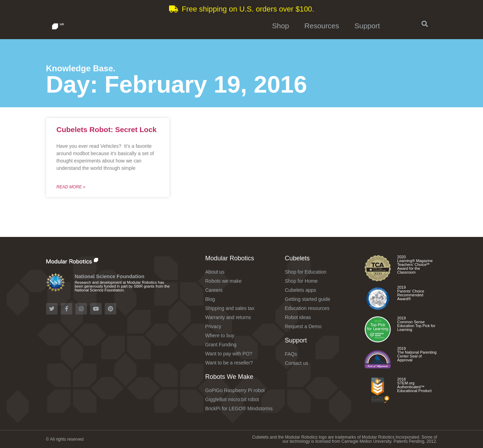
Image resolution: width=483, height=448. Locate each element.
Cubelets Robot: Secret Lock (107, 129)
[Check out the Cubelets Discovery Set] (378, 309)
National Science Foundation (110, 276)
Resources (322, 26)
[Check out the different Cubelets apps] (378, 340)
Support (367, 26)
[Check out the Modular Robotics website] (87, 261)
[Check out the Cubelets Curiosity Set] (378, 279)
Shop (281, 26)
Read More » (71, 187)
